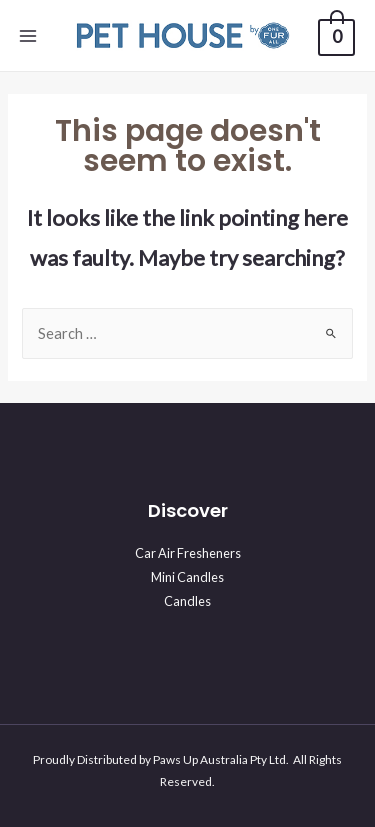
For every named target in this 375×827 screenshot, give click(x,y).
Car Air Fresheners (188, 553)
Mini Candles (187, 577)
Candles (187, 601)
